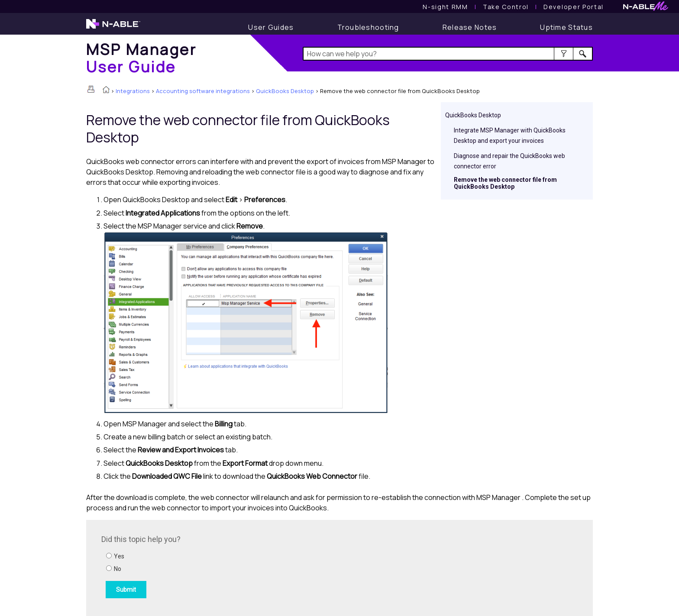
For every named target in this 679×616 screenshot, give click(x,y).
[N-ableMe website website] (646, 8)
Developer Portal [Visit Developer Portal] (574, 7)
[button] (564, 54)
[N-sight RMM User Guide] (445, 7)
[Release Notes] (470, 27)
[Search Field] (448, 54)
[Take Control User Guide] (506, 7)
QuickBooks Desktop (285, 91)
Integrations (133, 91)
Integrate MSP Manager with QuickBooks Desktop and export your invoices (510, 135)
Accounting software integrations (203, 91)
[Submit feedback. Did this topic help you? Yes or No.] (218, 567)
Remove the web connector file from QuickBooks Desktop (505, 183)
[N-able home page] (113, 28)
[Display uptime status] (566, 27)
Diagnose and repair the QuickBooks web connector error (509, 161)
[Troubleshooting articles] (368, 27)
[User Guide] (271, 27)
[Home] (141, 58)
